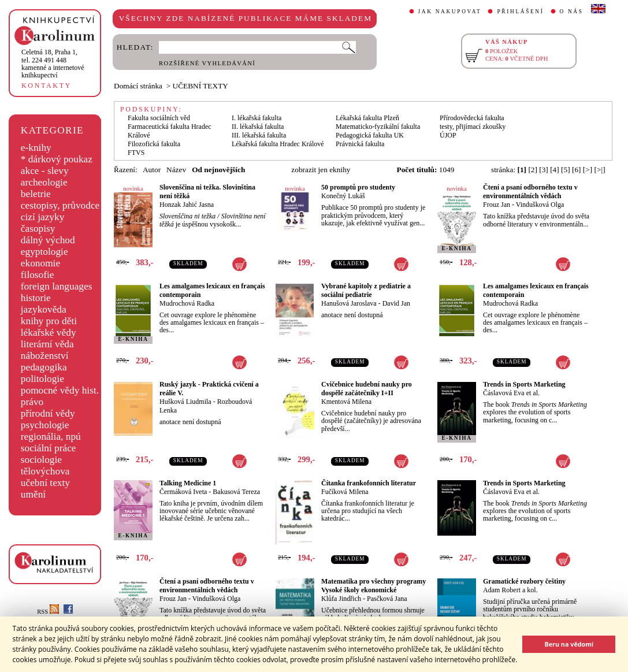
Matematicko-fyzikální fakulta (378, 127)
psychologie (45, 425)
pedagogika (44, 367)
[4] (555, 170)
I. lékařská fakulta (257, 118)
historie (36, 298)
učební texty (45, 483)
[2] (533, 170)
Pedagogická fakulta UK (370, 135)
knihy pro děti (49, 321)
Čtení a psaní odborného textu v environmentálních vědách (530, 192)
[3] (544, 170)
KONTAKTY (47, 86)
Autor (152, 170)
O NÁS (572, 12)
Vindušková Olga (540, 205)
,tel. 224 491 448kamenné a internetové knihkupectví (53, 64)
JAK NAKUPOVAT (450, 12)
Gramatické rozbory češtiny (524, 581)
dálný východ (48, 240)
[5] (566, 170)
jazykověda (44, 309)
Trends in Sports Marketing (524, 384)
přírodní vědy (48, 413)
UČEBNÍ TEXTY (200, 86)
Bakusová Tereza (236, 492)
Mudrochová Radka (187, 303)
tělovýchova (45, 471)
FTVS (136, 153)
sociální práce (49, 448)
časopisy (38, 229)
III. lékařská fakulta (259, 135)
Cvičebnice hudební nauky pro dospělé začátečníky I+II (367, 389)
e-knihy (36, 148)
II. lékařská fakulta (258, 127)
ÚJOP (448, 135)
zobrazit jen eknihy (321, 170)
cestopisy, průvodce (60, 205)
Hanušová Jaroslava (349, 303)
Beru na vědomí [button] (569, 644)
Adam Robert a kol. (510, 590)
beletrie (36, 194)
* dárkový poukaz (57, 159)
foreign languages (57, 286)
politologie (42, 379)
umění (33, 494)
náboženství (45, 356)
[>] (588, 170)
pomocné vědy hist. (60, 390)
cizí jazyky (43, 217)
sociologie (41, 460)
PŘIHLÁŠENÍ (520, 12)
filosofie (38, 275)
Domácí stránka (138, 86)
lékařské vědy (49, 333)
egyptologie (44, 252)
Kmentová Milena (346, 402)
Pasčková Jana (387, 599)
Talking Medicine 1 (188, 483)
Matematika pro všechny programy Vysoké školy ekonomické (374, 586)
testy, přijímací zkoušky (473, 127)
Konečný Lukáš (343, 196)
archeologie (44, 182)
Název (176, 170)
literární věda (47, 344)
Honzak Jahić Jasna (187, 205)
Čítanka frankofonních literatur (369, 483)
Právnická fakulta (360, 144)
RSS (48, 612)
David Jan (396, 303)
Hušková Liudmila (185, 402)
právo (32, 402)
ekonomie (40, 263)
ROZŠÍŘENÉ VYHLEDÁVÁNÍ (207, 63)
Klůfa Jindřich (341, 599)
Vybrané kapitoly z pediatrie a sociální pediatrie (366, 290)
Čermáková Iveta (183, 492)
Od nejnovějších (218, 170)
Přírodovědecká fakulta (472, 118)
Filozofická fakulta (154, 144)
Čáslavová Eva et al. (511, 393)
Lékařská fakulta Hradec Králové (278, 144)
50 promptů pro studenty (358, 187)
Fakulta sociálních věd (159, 118)
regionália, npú (51, 437)
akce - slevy (45, 171)
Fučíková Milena (345, 492)
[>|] (600, 170)
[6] (577, 170)
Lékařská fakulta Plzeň (367, 118)
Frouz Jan (497, 205)
